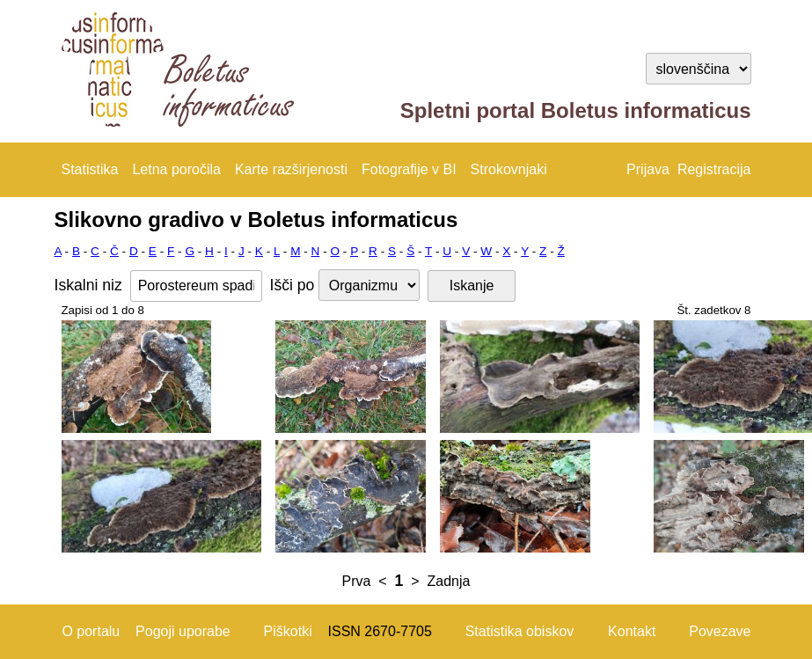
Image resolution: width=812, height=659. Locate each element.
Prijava (648, 169)
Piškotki (288, 631)
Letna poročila (176, 169)
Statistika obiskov (520, 631)
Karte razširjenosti (291, 169)
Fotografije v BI (409, 169)
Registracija (714, 169)
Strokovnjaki (509, 169)
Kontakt (632, 631)
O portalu (91, 631)
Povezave (720, 631)
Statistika (90, 169)
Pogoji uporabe (183, 631)
